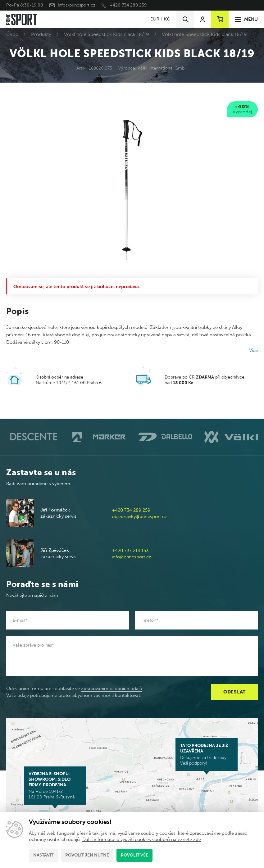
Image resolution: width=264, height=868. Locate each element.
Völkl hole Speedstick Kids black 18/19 (107, 34)
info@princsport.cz (77, 5)
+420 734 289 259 (128, 5)
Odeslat (234, 692)
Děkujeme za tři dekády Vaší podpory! (207, 754)
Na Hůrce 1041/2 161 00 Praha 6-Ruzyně (55, 785)
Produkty (41, 34)
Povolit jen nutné (87, 855)
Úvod (12, 34)
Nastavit (43, 855)
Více (253, 350)
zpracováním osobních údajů (112, 688)
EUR (155, 19)
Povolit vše (134, 855)
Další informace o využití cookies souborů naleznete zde (142, 839)
